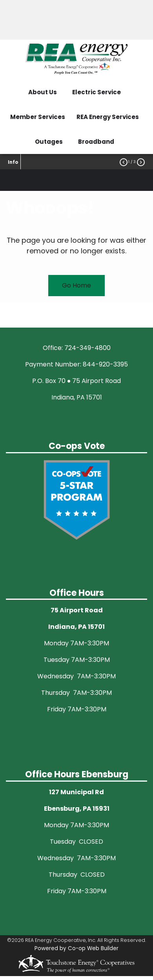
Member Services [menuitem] (38, 117)
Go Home (76, 285)
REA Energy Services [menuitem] (108, 117)
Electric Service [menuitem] (97, 92)
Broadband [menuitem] (96, 142)
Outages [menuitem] (49, 142)
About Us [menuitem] (43, 92)
